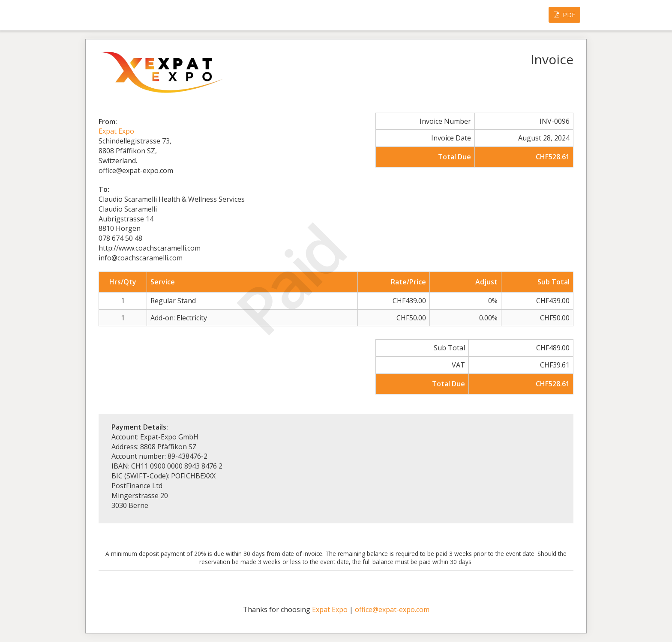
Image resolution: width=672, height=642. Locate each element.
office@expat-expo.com (392, 609)
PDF (564, 15)
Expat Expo (116, 131)
